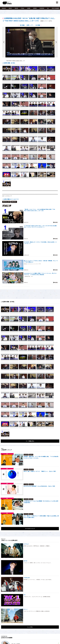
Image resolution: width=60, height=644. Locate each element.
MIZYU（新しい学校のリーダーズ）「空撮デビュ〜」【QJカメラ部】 (40, 471)
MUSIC (10, 8)
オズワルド (26, 544)
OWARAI (4, 8)
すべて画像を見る (30, 441)
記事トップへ (30, 25)
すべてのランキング (30, 529)
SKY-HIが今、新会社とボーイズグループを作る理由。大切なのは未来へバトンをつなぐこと (40, 243)
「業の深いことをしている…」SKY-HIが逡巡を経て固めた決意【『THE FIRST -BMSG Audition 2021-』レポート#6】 (39, 210)
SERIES (35, 8)
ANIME (29, 8)
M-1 (25, 595)
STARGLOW (27, 578)
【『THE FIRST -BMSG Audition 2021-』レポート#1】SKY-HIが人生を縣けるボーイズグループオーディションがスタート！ (40, 226)
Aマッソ (26, 609)
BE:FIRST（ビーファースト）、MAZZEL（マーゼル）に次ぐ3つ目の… (38, 580)
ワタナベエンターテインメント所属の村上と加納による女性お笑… (37, 611)
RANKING (42, 8)
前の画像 (22, 25)
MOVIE (16, 8)
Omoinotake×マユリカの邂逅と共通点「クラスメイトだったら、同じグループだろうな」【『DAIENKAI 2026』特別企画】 (40, 274)
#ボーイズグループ (7, 196)
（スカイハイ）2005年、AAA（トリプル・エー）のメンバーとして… (37, 563)
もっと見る (30, 627)
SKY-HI (25, 561)
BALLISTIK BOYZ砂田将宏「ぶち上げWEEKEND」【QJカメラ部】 (40, 486)
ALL (48, 8)
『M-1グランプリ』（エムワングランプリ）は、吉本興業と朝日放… (37, 597)
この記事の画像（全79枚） (9, 63)
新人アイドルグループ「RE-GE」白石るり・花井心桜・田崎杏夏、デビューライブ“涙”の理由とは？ (41, 261)
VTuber (23, 8)
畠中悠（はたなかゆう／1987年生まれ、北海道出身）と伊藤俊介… (37, 546)
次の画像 (38, 25)
